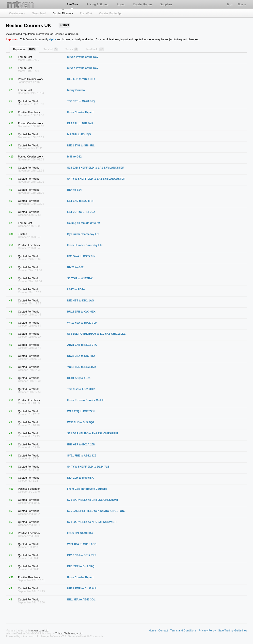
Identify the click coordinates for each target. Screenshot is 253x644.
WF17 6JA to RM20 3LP (82, 323)
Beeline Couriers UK (29, 25)
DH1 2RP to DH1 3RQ (81, 566)
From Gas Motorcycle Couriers (87, 489)
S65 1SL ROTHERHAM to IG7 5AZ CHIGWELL (96, 334)
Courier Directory (63, 13)
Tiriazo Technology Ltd (69, 633)
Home (152, 630)
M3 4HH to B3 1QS (79, 134)
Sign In (242, 4)
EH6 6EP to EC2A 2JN (81, 444)
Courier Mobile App (111, 13)
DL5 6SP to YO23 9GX (81, 79)
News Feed (39, 13)
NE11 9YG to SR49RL (81, 145)
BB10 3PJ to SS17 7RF (82, 555)
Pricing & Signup (98, 4)
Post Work (86, 13)
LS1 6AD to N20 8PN (80, 201)
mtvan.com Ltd (39, 630)
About (121, 4)
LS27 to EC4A (76, 289)
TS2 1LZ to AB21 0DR (81, 389)
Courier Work (17, 13)
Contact (163, 630)
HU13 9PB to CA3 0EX (81, 312)
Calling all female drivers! (84, 223)
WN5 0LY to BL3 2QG (81, 422)
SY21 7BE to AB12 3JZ (82, 456)
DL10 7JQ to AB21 (79, 378)
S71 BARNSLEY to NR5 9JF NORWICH (92, 522)
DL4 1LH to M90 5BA (80, 478)
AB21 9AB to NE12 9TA (82, 345)
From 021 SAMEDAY (80, 533)
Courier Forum (142, 4)
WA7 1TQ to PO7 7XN (81, 411)
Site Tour (72, 4)
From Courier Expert (80, 112)
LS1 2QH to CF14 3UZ (81, 212)
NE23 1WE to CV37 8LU (82, 588)
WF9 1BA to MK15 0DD (82, 544)
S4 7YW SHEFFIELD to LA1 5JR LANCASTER (96, 179)
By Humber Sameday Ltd (83, 234)
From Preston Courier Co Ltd (86, 400)
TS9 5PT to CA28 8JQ (81, 101)
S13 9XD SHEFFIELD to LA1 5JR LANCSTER (96, 168)
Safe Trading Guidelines (233, 630)
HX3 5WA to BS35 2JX (81, 256)
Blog (230, 4)
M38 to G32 (74, 157)
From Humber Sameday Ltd (85, 245)
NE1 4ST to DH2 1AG (81, 300)
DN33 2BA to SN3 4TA (81, 356)
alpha (53, 39)
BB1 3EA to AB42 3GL (81, 599)
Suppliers (166, 4)
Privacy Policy (207, 630)
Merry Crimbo (76, 90)
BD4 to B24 (74, 190)
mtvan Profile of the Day (83, 57)
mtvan (20, 4)
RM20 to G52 (75, 267)
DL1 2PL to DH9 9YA (80, 123)
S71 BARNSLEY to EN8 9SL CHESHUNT (93, 433)
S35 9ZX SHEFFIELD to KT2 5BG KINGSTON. (96, 511)
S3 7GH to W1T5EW (80, 278)
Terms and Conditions (183, 630)
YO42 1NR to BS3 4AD (81, 367)
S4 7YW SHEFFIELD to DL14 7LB (88, 467)
